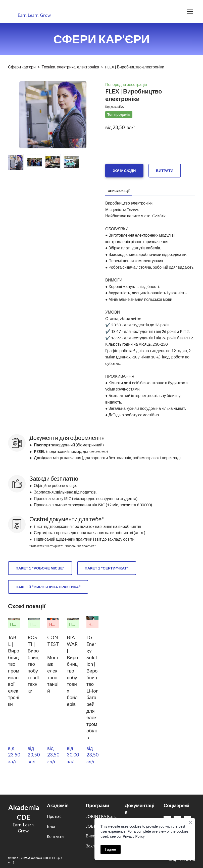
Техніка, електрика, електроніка (70, 67)
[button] (124, 171)
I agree (111, 849)
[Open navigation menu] (190, 12)
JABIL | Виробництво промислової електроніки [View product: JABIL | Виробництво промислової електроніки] (14, 671)
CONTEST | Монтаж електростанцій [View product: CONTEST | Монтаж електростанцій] (53, 664)
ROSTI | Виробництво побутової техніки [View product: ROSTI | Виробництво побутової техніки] (33, 664)
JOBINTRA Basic (101, 816)
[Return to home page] (35, 8)
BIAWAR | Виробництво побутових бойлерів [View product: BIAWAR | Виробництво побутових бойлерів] (72, 671)
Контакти (55, 836)
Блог (51, 826)
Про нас (54, 816)
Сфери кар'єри (22, 67)
